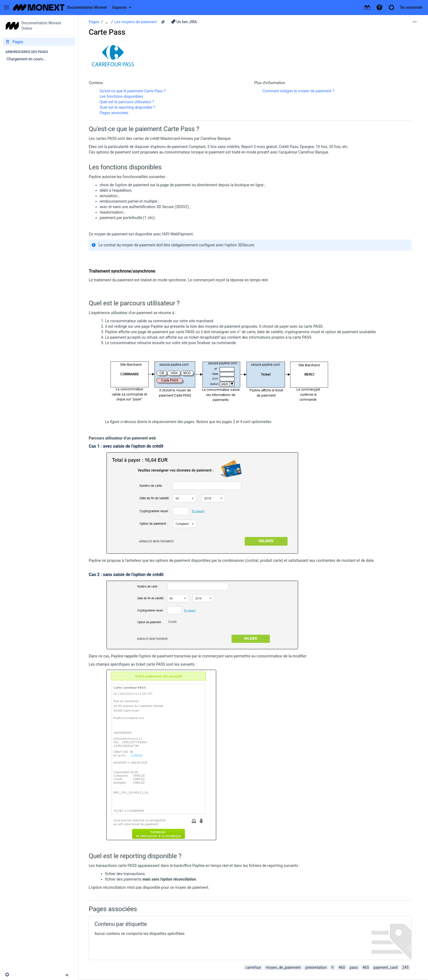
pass (354, 967)
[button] (7, 7)
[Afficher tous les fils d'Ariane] (106, 22)
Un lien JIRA (184, 22)
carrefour (253, 967)
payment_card (386, 967)
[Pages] (39, 42)
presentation (316, 967)
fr (333, 967)
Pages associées (114, 113)
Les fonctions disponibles (121, 96)
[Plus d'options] (415, 22)
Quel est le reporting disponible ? (127, 107)
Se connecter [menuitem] (411, 7)
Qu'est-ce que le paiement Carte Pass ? (133, 91)
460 (342, 967)
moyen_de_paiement (283, 967)
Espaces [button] (120, 7)
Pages (94, 22)
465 (366, 967)
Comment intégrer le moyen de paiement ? (298, 91)
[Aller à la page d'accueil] (60, 7)
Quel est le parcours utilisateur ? (127, 102)
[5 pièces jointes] (163, 22)
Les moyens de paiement (136, 22)
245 (405, 967)
